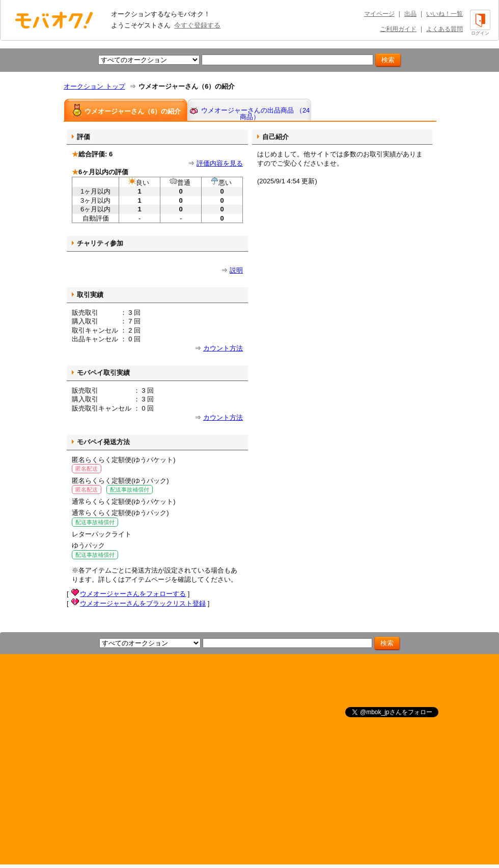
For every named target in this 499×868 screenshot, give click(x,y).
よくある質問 (445, 29)
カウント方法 (223, 348)
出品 (410, 14)
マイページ (379, 14)
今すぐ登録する (197, 25)
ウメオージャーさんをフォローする (133, 594)
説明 (236, 270)
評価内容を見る (220, 163)
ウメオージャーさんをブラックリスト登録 (143, 603)
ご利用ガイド (398, 29)
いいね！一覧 (445, 14)
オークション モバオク (54, 20)
